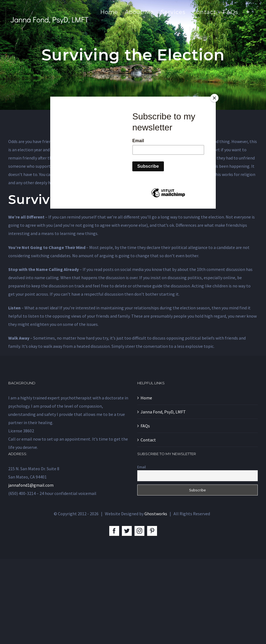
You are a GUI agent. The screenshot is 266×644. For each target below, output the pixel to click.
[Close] (214, 98)
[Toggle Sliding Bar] (248, 12)
